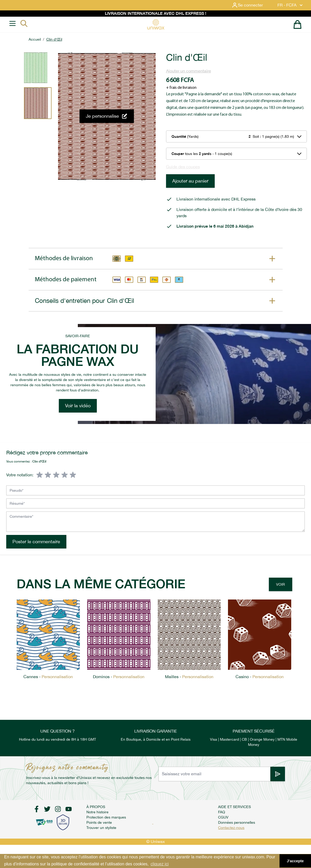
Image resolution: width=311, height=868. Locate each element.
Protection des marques (106, 817)
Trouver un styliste (101, 828)
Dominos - (119, 677)
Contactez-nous (231, 828)
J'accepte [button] (295, 861)
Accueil (35, 39)
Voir (281, 584)
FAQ (222, 812)
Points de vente (99, 822)
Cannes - (48, 677)
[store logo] (156, 24)
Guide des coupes (183, 167)
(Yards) (185, 136)
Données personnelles (237, 822)
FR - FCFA (291, 5)
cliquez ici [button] (160, 864)
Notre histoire (97, 812)
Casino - (260, 677)
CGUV (223, 817)
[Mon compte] (251, 5)
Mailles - (189, 677)
